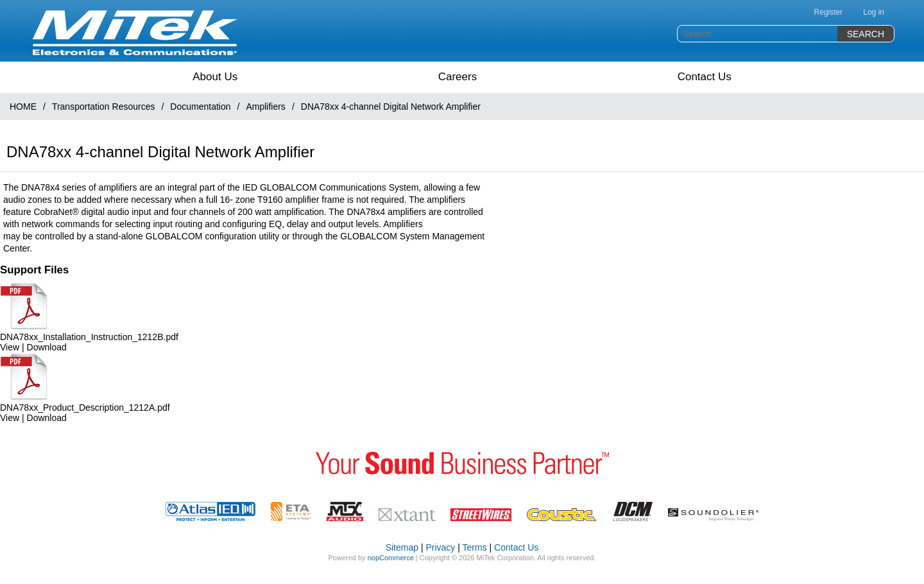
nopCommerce (391, 558)
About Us (215, 77)
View (10, 347)
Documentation (200, 107)
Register (829, 12)
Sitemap (402, 547)
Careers (458, 77)
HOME (23, 107)
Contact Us (705, 77)
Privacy (440, 547)
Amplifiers (265, 107)
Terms (475, 547)
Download (47, 347)
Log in (874, 12)
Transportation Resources (104, 107)
